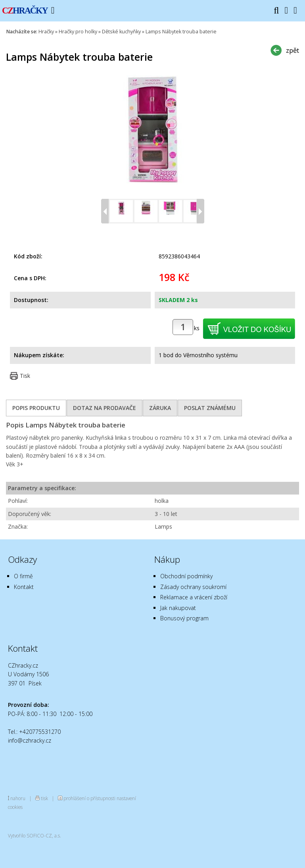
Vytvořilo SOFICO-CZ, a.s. (35, 835)
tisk (44, 798)
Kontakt (24, 587)
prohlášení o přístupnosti (89, 798)
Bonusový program (184, 618)
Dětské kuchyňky (121, 32)
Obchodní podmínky (186, 576)
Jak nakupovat (178, 608)
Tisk (25, 376)
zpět (293, 50)
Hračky (46, 32)
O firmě (23, 576)
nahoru (18, 798)
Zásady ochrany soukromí (193, 587)
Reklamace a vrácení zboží (194, 597)
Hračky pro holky (78, 32)
